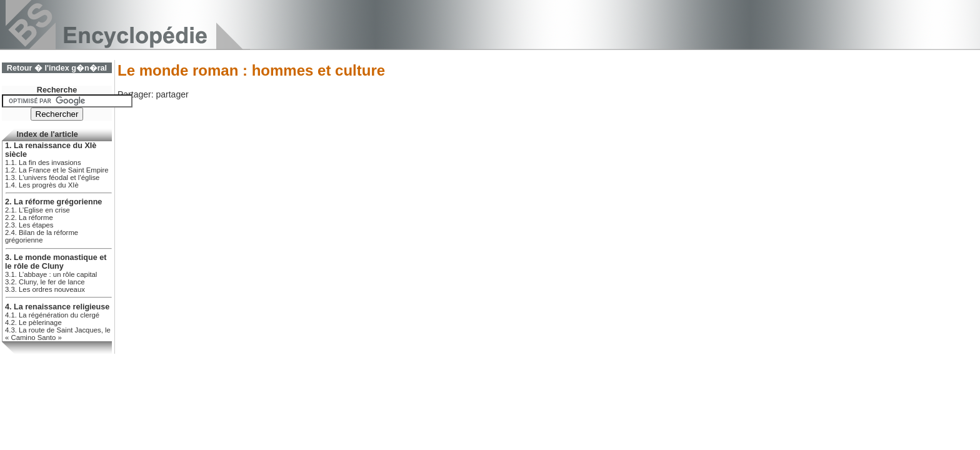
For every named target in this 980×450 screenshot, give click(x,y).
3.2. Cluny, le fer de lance (45, 282)
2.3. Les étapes (29, 225)
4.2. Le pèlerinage (33, 322)
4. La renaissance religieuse (57, 307)
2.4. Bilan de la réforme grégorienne (42, 236)
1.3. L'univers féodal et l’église (52, 177)
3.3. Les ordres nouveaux (45, 289)
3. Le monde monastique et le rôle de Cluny (56, 262)
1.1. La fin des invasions (43, 162)
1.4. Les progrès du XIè (42, 185)
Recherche (57, 90)
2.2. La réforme (29, 217)
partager (172, 94)
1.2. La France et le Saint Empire (57, 170)
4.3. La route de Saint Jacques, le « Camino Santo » (58, 334)
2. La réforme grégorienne (53, 202)
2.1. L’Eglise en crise (37, 210)
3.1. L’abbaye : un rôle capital (51, 274)
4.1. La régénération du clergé (52, 315)
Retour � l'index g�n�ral (57, 68)
